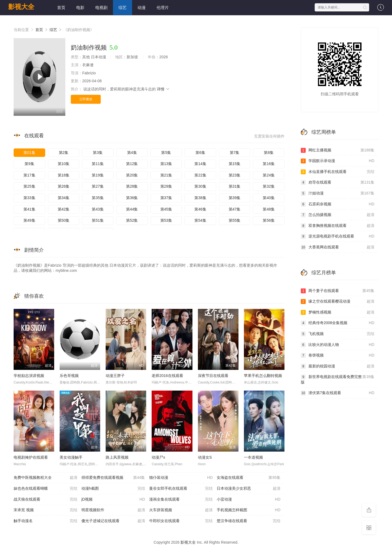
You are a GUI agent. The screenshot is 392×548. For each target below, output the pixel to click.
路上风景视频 (117, 457)
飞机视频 (338, 334)
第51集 (98, 220)
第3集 (98, 153)
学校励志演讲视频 (29, 376)
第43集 (98, 209)
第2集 (64, 153)
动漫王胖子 (115, 376)
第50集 (64, 220)
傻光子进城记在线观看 (113, 521)
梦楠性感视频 (338, 312)
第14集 (200, 164)
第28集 (132, 186)
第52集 (132, 220)
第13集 (166, 164)
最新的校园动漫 (338, 366)
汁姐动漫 (338, 193)
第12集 (132, 164)
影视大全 (21, 7)
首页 (61, 7)
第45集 (166, 209)
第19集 (98, 175)
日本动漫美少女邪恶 (249, 489)
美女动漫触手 (71, 457)
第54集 (200, 220)
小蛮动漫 (249, 500)
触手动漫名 (45, 521)
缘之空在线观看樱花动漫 (338, 302)
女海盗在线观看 (249, 478)
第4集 (132, 153)
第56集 (269, 220)
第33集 (29, 198)
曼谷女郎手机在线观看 (181, 489)
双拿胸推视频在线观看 (338, 226)
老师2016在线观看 (167, 376)
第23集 (235, 175)
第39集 (235, 198)
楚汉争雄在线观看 (249, 521)
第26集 (64, 186)
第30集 (200, 186)
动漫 (142, 7)
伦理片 (163, 7)
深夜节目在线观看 (213, 376)
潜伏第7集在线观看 (338, 393)
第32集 (269, 186)
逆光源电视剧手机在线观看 (338, 236)
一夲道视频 (253, 457)
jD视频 (113, 500)
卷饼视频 (338, 355)
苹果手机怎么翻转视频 (263, 376)
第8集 (269, 153)
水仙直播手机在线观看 (338, 172)
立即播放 (86, 99)
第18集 (64, 175)
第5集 (166, 153)
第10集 (64, 164)
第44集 (132, 209)
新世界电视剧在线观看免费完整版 (338, 379)
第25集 (29, 186)
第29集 (166, 186)
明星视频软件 (113, 510)
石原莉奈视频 (338, 204)
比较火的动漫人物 (338, 345)
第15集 (235, 164)
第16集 (269, 164)
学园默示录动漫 (338, 161)
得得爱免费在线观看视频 (113, 478)
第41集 (29, 209)
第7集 (235, 153)
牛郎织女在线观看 (181, 521)
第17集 (29, 175)
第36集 (132, 198)
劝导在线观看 (338, 182)
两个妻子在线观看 (338, 291)
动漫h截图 (113, 489)
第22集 (200, 175)
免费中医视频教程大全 (45, 478)
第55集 (235, 220)
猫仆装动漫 (181, 478)
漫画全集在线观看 (181, 500)
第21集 (166, 175)
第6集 (200, 153)
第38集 (200, 198)
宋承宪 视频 (45, 510)
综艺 (122, 7)
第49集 (29, 220)
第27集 (98, 186)
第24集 (269, 175)
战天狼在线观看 (45, 500)
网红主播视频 (338, 150)
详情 (163, 89)
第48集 (269, 209)
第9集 (29, 164)
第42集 (64, 209)
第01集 (29, 153)
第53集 (166, 220)
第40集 (269, 198)
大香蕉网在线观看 (338, 247)
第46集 (200, 209)
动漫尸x (158, 457)
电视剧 (101, 7)
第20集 (132, 175)
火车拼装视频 (181, 510)
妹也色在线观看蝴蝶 (45, 489)
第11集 (98, 164)
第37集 (166, 198)
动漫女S (205, 457)
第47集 (235, 209)
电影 (80, 7)
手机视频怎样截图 (249, 510)
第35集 (98, 198)
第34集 (64, 198)
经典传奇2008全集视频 (338, 323)
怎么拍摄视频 (338, 215)
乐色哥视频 (69, 376)
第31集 (235, 186)
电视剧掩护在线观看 (31, 457)
